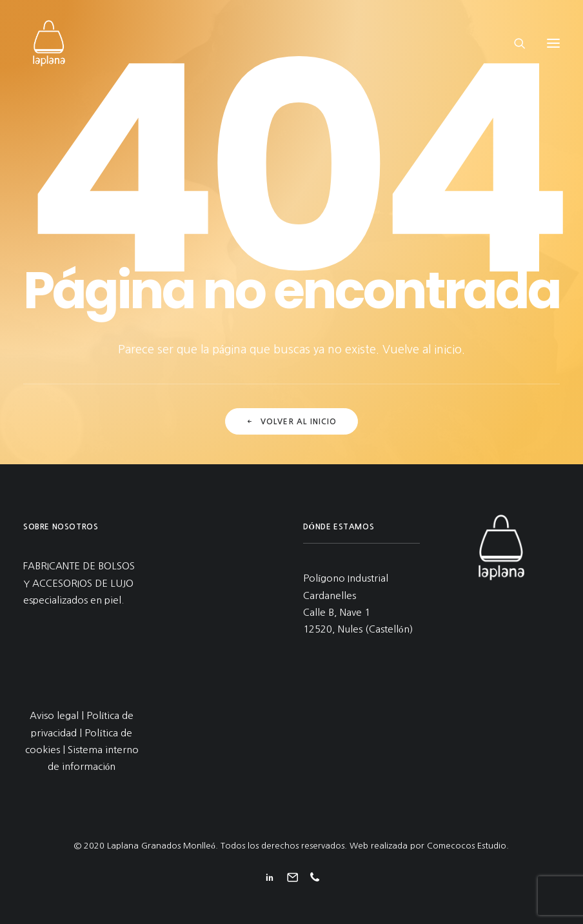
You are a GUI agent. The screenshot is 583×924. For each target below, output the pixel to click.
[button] (553, 43)
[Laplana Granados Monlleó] (49, 43)
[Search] (514, 43)
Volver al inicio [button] (291, 422)
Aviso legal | (58, 715)
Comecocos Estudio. (468, 846)
